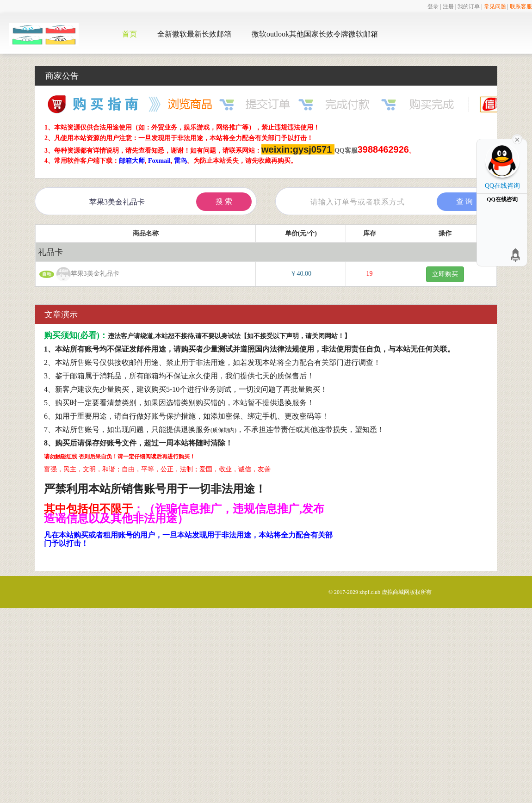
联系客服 (521, 6)
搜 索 (224, 201)
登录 (433, 6)
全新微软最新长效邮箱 (194, 34)
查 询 (464, 201)
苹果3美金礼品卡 (84, 274)
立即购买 (445, 274)
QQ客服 (346, 151)
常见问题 (495, 6)
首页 (130, 34)
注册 (448, 6)
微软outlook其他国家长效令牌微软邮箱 (315, 34)
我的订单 (469, 6)
